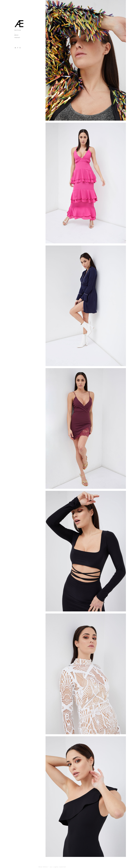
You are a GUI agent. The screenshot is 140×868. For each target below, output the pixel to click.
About (16, 35)
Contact (17, 38)
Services (18, 30)
